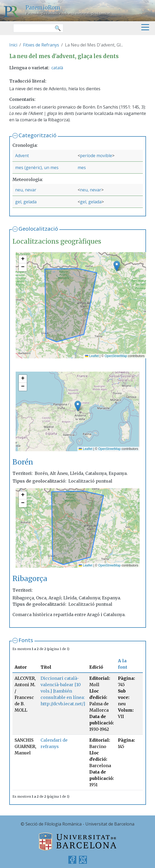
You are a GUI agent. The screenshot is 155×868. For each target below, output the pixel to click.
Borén (23, 462)
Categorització (37, 135)
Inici (13, 45)
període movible (96, 156)
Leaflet (92, 356)
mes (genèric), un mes (37, 167)
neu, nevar (26, 190)
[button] (117, 266)
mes (82, 167)
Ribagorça (30, 579)
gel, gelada (26, 202)
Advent (22, 156)
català (57, 68)
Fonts (26, 640)
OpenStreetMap (116, 356)
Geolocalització (38, 229)
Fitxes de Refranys (41, 45)
